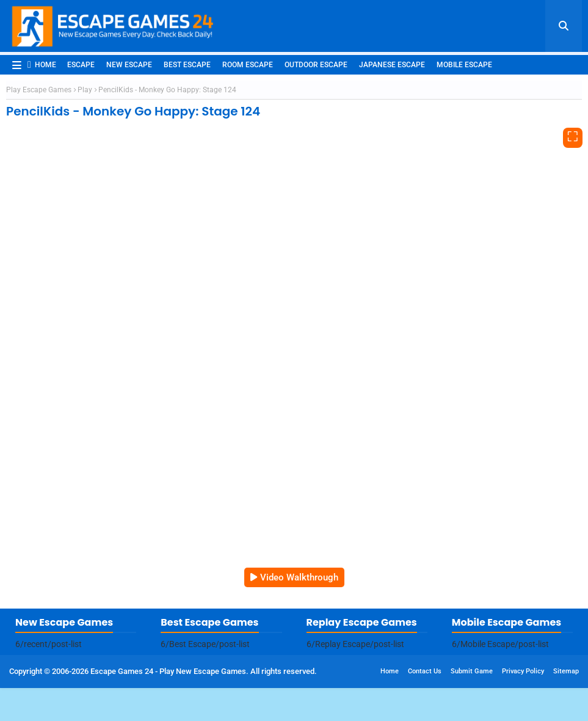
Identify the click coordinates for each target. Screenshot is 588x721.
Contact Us (425, 671)
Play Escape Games (39, 90)
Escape (81, 65)
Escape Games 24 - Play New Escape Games (168, 671)
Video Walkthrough (299, 577)
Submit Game (472, 671)
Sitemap (566, 671)
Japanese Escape (392, 65)
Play (85, 90)
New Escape (129, 65)
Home (42, 64)
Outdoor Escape (316, 65)
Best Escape (187, 65)
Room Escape (248, 65)
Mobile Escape (464, 65)
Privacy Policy (523, 671)
